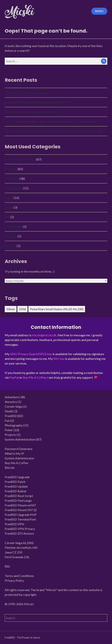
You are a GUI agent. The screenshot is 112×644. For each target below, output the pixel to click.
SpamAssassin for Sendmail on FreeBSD (31, 112)
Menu (99, 11)
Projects (10, 246)
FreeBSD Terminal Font (20, 519)
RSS (7, 566)
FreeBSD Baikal (15, 491)
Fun (7, 217)
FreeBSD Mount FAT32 (21, 510)
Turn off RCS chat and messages (26, 93)
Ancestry (11, 236)
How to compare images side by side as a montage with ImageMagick (52, 121)
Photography (14, 188)
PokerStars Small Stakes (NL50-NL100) (57, 309)
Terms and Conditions (19, 576)
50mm (11, 309)
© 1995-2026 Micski (19, 604)
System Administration (20, 159)
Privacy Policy (14, 580)
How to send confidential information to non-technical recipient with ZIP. (54, 131)
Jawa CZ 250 (13, 552)
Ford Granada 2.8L (17, 557)
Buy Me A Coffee (35, 377)
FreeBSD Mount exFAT (20, 505)
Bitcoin (10, 468)
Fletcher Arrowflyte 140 (21, 547)
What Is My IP (14, 453)
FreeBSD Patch (15, 482)
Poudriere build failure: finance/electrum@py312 (38, 102)
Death (9, 207)
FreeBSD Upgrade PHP (21, 515)
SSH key (59, 359)
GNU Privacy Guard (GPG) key (31, 354)
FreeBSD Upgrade (17, 477)
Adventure (12, 178)
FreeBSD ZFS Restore (19, 533)
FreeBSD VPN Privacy (20, 529)
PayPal (14, 377)
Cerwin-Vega (13, 226)
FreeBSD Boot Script (19, 496)
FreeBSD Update (16, 486)
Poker (9, 198)
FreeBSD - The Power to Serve (22, 638)
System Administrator (19, 458)
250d (22, 309)
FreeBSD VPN (14, 524)
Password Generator (19, 449)
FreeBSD (11, 169)
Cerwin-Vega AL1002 (19, 543)
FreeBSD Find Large (18, 500)
